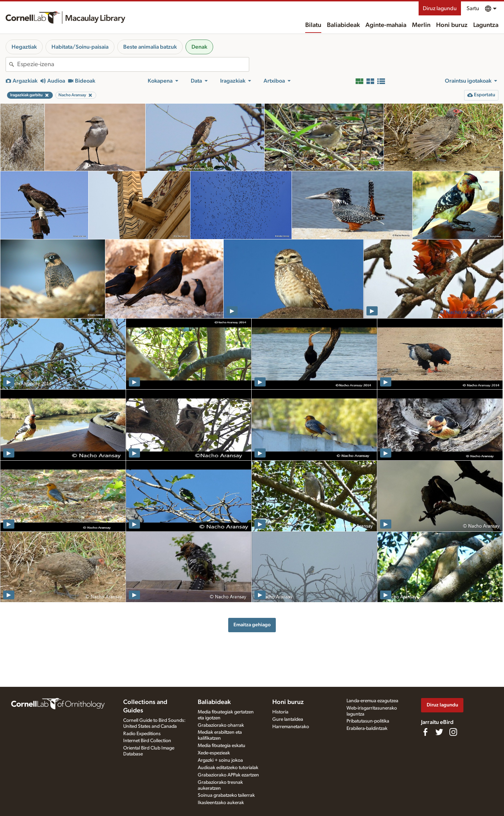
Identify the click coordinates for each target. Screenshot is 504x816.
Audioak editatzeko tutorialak (228, 768)
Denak (199, 47)
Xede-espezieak (214, 753)
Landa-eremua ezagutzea (372, 701)
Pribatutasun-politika (368, 721)
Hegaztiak (24, 47)
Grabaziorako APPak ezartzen (228, 775)
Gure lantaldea (288, 719)
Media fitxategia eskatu (222, 746)
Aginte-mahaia (386, 25)
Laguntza (486, 25)
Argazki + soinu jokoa (220, 760)
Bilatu (313, 25)
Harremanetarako (291, 727)
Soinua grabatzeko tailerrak (226, 795)
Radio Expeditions (142, 734)
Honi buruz (452, 25)
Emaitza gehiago (252, 625)
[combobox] (133, 64)
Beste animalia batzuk (150, 47)
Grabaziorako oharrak (221, 725)
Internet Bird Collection (147, 741)
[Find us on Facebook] (425, 732)
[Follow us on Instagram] (453, 732)
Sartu (473, 8)
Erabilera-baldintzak (367, 728)
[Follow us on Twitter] (439, 732)
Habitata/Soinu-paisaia (80, 47)
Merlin (421, 25)
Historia (280, 712)
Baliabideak (343, 25)
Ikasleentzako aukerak (221, 803)
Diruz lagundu (440, 8)
